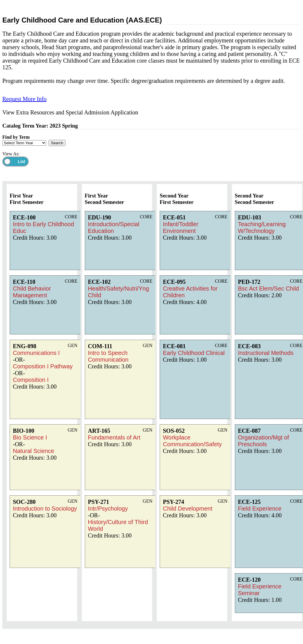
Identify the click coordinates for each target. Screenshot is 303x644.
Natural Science (33, 451)
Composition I (31, 380)
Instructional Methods (266, 353)
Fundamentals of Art (114, 437)
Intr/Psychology (108, 509)
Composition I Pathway (43, 366)
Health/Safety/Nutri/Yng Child (119, 292)
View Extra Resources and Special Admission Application (70, 112)
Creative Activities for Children (190, 292)
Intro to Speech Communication (108, 356)
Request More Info (24, 99)
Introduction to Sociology (45, 509)
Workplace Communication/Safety (192, 441)
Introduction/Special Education (114, 227)
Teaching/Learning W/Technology (262, 227)
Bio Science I (30, 437)
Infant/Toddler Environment (181, 227)
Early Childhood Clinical (194, 353)
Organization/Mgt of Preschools (264, 441)
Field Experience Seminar (260, 590)
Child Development (188, 509)
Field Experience (260, 509)
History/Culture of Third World (118, 525)
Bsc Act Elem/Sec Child (269, 288)
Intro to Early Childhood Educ (43, 227)
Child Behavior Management (32, 292)
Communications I (36, 353)
